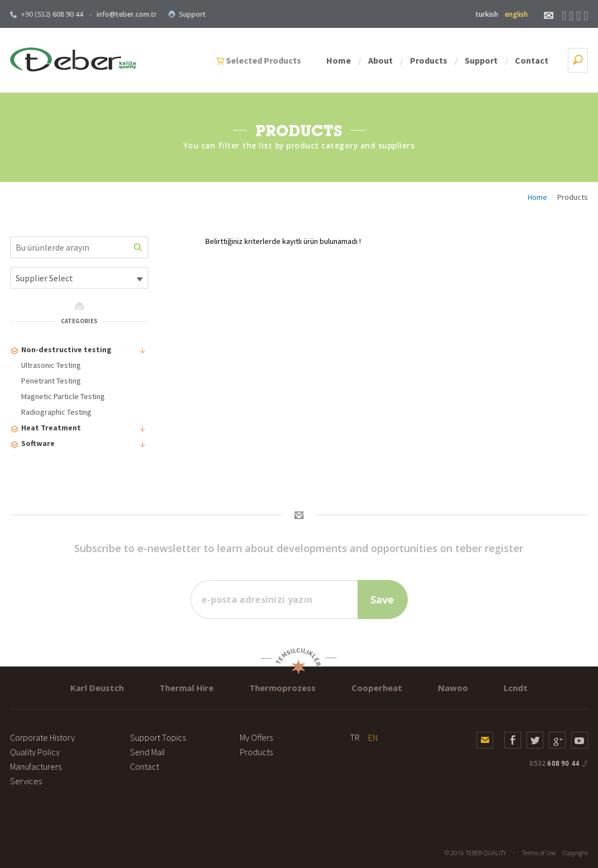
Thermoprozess (283, 688)
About (380, 60)
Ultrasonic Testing (51, 365)
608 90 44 (554, 763)
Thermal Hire (187, 688)
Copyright (575, 853)
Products (429, 60)
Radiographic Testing (56, 412)
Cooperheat (377, 688)
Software (78, 445)
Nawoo (453, 688)
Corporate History (42, 737)
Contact (532, 60)
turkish (487, 14)
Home (339, 60)
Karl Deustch (97, 688)
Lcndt (516, 688)
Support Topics (158, 737)
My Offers (256, 737)
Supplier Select (44, 278)
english (516, 14)
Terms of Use (539, 853)
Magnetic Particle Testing (63, 396)
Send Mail (148, 752)
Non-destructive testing (78, 351)
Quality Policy (35, 752)
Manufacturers (36, 766)
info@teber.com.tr (127, 14)
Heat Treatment (78, 429)
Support (187, 14)
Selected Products (264, 60)
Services (26, 781)
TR (355, 737)
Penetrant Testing (51, 381)
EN (373, 737)
